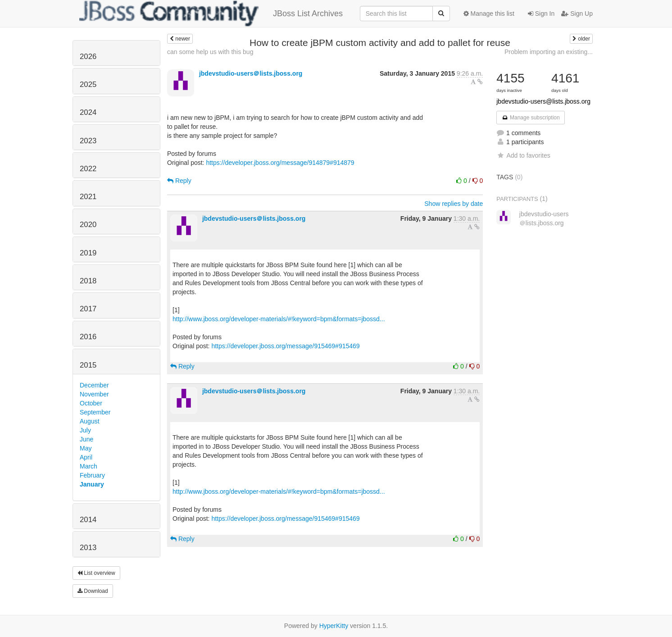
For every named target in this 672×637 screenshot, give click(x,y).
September (95, 412)
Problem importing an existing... (549, 52)
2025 (88, 84)
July (85, 430)
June (86, 439)
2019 (88, 253)
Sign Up (577, 14)
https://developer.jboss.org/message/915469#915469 (285, 346)
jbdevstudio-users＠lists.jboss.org (251, 73)
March (89, 466)
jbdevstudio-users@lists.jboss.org (543, 101)
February (92, 475)
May (86, 448)
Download (93, 591)
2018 (88, 281)
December (94, 385)
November (94, 394)
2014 (88, 520)
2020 (88, 225)
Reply (179, 181)
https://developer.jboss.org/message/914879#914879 (280, 163)
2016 (88, 337)
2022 (88, 169)
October (91, 403)
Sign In (541, 14)
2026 (88, 57)
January (92, 484)
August (90, 421)
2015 (88, 365)
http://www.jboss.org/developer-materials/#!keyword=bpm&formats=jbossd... (279, 319)
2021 (88, 197)
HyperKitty (334, 626)
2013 (88, 548)
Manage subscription (531, 118)
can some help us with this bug (210, 52)
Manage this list (489, 14)
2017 (88, 309)
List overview (96, 573)
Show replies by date (454, 204)
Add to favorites (523, 155)
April (86, 457)
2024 (88, 112)
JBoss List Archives (211, 14)
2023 (88, 141)
